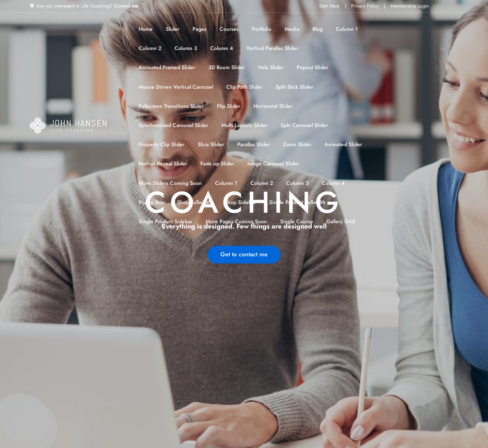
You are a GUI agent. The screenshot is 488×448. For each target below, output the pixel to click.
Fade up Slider (217, 164)
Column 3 (186, 48)
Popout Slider (312, 67)
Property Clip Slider (162, 145)
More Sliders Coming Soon (170, 183)
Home (146, 29)
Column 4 (222, 48)
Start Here (329, 6)
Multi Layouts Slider (244, 125)
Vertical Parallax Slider (272, 48)
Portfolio (262, 29)
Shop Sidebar (240, 202)
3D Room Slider (227, 67)
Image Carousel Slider (273, 164)
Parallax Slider (254, 145)
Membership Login (410, 6)
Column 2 (150, 48)
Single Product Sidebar (166, 222)
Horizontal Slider (273, 106)
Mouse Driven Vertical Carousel (176, 87)
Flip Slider (229, 106)
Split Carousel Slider (304, 125)
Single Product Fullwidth (297, 202)
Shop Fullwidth (194, 202)
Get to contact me (244, 254)
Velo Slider (271, 67)
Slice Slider (211, 145)
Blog (318, 29)
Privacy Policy (365, 6)
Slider (173, 29)
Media (292, 29)
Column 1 (347, 29)
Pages (199, 29)
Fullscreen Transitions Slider (171, 106)
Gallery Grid (341, 222)
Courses (229, 29)
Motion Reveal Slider (163, 164)
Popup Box (151, 202)
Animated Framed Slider (167, 67)
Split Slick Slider (294, 87)
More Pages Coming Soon (236, 222)
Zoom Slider (297, 145)
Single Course (297, 222)
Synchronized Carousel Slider (174, 125)
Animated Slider (343, 145)
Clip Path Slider (244, 87)
